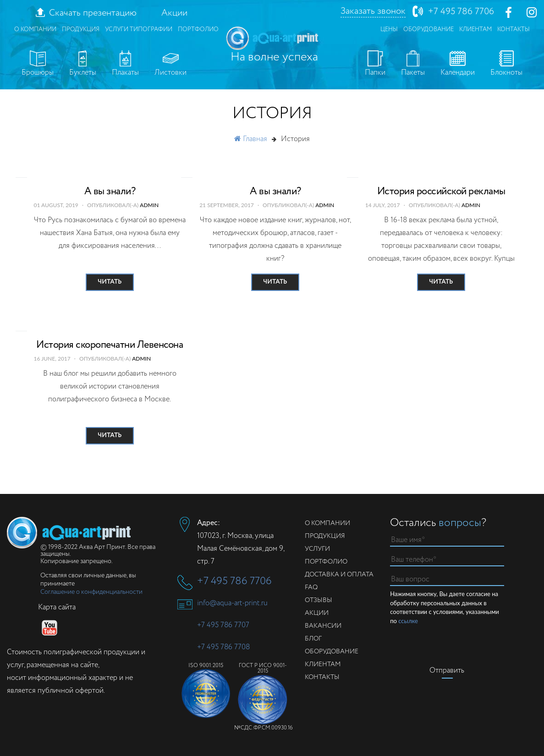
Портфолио (198, 30)
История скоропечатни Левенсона (110, 345)
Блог (313, 639)
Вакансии (323, 626)
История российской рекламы (441, 192)
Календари (458, 64)
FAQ (311, 587)
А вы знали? (110, 192)
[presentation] (460, 643)
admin (149, 205)
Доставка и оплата (339, 575)
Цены (389, 30)
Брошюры (38, 64)
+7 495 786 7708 (223, 647)
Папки (375, 64)
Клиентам (475, 30)
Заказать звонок (373, 11)
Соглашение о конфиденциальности (91, 592)
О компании (35, 30)
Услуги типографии (139, 30)
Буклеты (83, 64)
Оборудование (429, 30)
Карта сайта (57, 607)
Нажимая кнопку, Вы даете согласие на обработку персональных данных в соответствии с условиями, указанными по (445, 608)
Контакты (514, 30)
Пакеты (413, 64)
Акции (174, 13)
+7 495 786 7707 (223, 625)
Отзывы (319, 600)
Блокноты (506, 64)
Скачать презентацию (93, 13)
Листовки (170, 64)
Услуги (317, 549)
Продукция (81, 30)
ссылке (408, 621)
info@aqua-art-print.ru (232, 603)
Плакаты (125, 64)
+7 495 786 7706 (461, 12)
